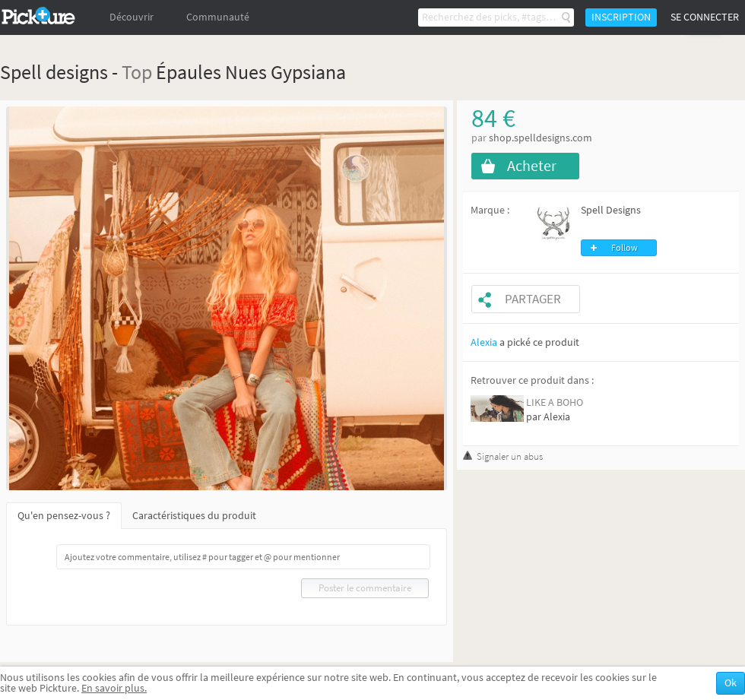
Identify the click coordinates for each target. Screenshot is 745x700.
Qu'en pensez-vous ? (64, 516)
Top (137, 72)
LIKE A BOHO (555, 402)
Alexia (484, 342)
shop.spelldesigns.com (541, 138)
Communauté (218, 17)
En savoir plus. (114, 688)
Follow (625, 248)
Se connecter (705, 17)
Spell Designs (611, 210)
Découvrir (132, 17)
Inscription (621, 17)
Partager (533, 299)
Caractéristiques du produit (194, 516)
